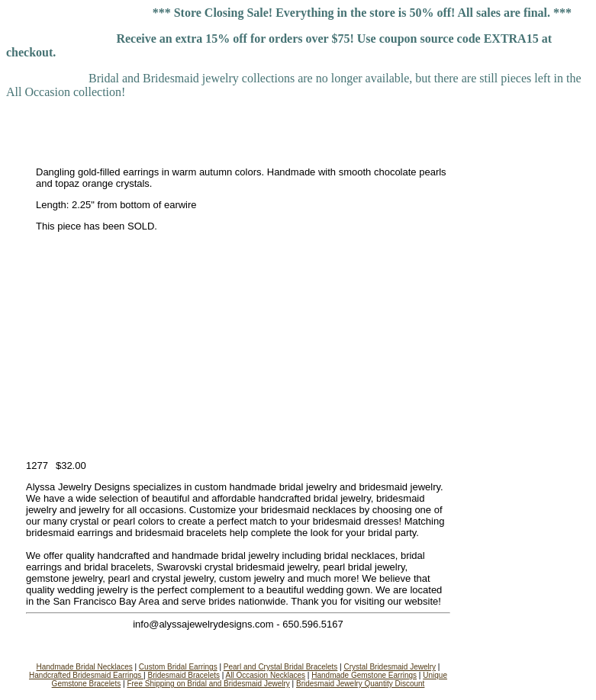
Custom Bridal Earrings (178, 667)
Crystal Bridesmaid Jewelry (390, 667)
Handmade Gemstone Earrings (364, 675)
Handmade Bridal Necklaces (85, 667)
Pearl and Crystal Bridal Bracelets (281, 667)
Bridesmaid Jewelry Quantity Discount (360, 684)
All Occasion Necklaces (266, 675)
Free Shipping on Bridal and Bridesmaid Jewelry (208, 684)
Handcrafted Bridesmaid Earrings (86, 675)
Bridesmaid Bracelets (184, 675)
